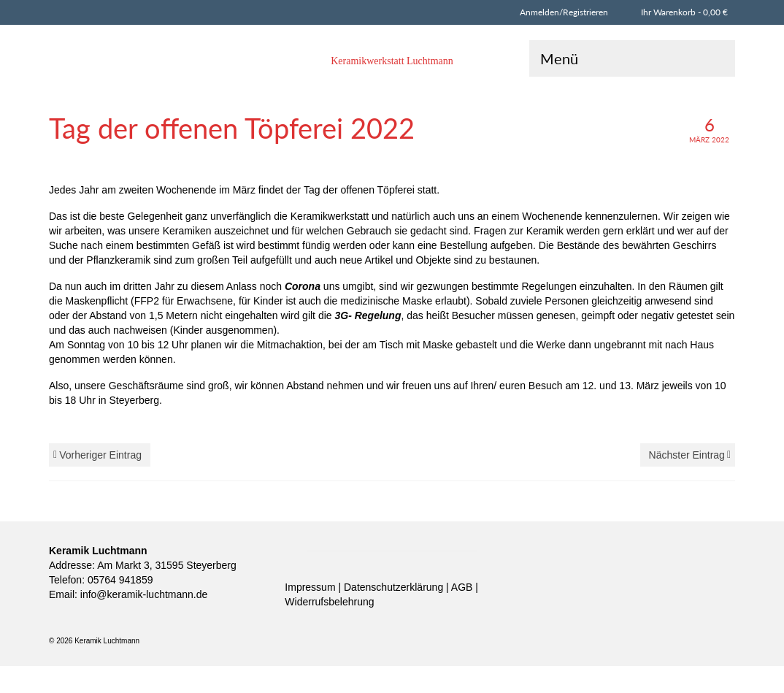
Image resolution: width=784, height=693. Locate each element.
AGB (463, 587)
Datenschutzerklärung (395, 587)
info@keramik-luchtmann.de (142, 594)
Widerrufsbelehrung (329, 602)
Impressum (311, 587)
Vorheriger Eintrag (100, 455)
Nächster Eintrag (687, 455)
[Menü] (632, 58)
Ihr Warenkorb (683, 12)
